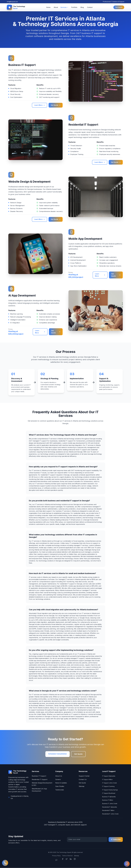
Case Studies (60, 786)
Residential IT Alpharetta (110, 807)
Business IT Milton (108, 800)
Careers (58, 780)
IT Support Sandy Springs (110, 790)
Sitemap (82, 786)
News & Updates (61, 783)
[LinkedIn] (71, 860)
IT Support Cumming (108, 787)
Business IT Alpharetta (109, 797)
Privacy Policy (56, 856)
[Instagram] (75, 860)
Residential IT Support (40, 780)
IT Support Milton (107, 780)
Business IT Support (39, 776)
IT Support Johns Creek (110, 783)
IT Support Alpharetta (109, 776)
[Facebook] (63, 860)
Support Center (84, 776)
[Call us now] (5, 863)
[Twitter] (67, 860)
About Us (59, 776)
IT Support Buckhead (109, 793)
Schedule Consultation (58, 754)
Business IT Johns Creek (110, 804)
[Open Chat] (57, 860)
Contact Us (83, 780)
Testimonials (60, 790)
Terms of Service (67, 856)
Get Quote (119, 7)
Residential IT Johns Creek (110, 814)
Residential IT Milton (108, 811)
